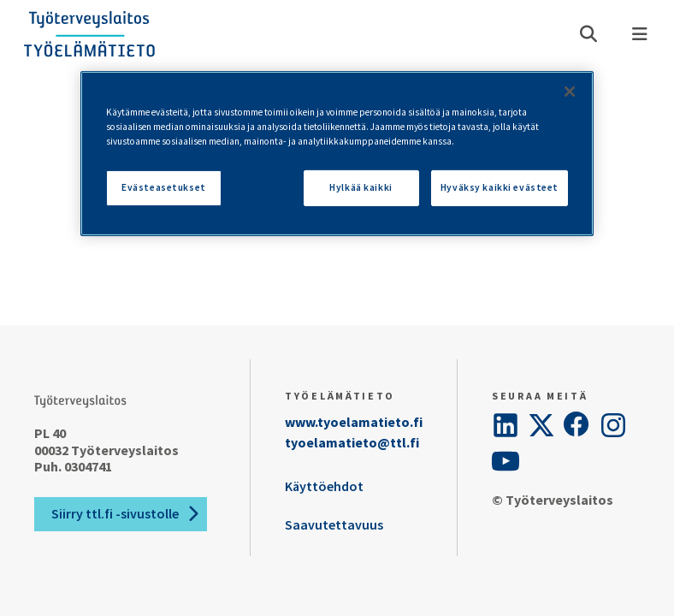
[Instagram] (613, 425)
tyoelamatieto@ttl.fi (352, 442)
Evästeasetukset (164, 187)
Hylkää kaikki (361, 187)
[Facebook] (577, 425)
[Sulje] (570, 92)
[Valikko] (640, 34)
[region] (337, 154)
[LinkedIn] (505, 425)
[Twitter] (541, 425)
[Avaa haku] (588, 34)
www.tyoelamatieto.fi (354, 422)
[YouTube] (505, 461)
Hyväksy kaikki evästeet (500, 187)
